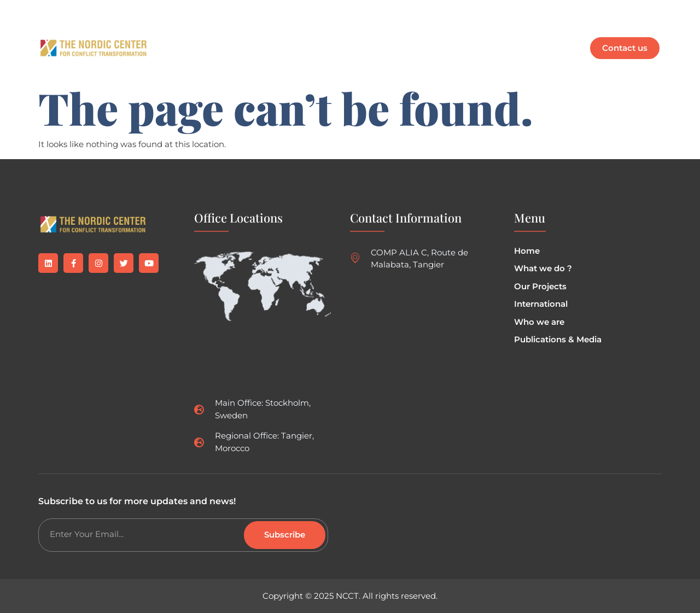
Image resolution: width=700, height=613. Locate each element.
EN (185, 60)
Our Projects (326, 35)
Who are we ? (405, 35)
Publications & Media (502, 35)
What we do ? (247, 35)
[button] (326, 36)
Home (187, 35)
